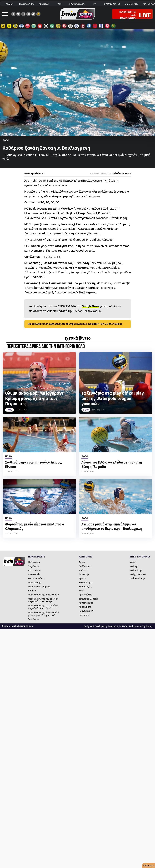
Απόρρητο (149, 866)
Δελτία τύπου (35, 570)
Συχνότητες (34, 566)
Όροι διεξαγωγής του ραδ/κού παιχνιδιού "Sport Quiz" (43, 607)
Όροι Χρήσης (35, 583)
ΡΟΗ (59, 4)
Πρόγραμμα (34, 562)
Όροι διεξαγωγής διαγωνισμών (43, 595)
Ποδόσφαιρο (85, 566)
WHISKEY (123, 626)
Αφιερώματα (85, 607)
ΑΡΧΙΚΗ (10, 4)
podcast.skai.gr (137, 578)
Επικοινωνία (34, 574)
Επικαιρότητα (85, 583)
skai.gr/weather (138, 574)
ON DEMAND (132, 4)
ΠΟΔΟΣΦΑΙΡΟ (27, 4)
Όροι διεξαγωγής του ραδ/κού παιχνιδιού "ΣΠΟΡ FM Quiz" (43, 600)
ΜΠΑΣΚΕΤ (44, 4)
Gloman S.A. (113, 626)
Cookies (32, 591)
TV (94, 4)
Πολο (6, 140)
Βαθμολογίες (85, 587)
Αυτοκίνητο (85, 574)
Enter (82, 591)
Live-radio (84, 615)
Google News (90, 306)
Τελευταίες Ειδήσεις (88, 599)
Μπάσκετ (83, 570)
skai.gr (133, 562)
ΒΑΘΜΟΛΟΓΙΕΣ (112, 4)
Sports (82, 578)
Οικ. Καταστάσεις (37, 578)
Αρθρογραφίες (86, 603)
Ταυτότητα (33, 619)
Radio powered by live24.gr (141, 626)
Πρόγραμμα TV (86, 611)
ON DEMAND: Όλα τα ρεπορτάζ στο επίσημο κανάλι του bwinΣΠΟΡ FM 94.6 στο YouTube (75, 324)
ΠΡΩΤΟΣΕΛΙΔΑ (77, 4)
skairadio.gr (136, 570)
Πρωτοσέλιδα (86, 595)
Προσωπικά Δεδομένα (39, 587)
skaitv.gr (134, 566)
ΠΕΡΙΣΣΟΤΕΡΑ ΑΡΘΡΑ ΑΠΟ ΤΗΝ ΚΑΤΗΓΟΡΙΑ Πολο (45, 347)
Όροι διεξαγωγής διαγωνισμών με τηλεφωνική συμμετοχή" (43, 614)
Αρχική (82, 562)
